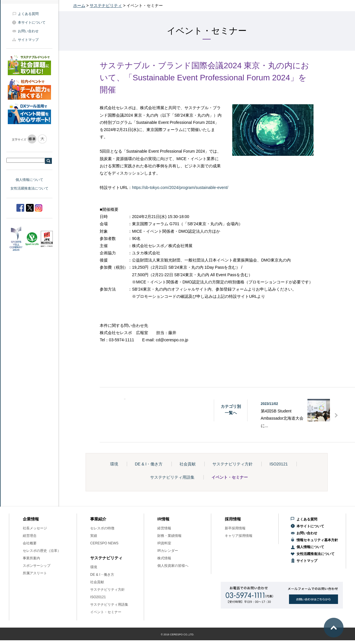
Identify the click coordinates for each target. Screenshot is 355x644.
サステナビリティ (106, 5)
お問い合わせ (28, 31)
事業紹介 (98, 519)
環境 (114, 464)
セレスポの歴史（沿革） (42, 551)
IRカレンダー (168, 551)
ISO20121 (278, 464)
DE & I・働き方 (149, 464)
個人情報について (29, 180)
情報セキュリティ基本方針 (317, 540)
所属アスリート (35, 573)
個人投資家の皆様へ (173, 566)
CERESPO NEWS (104, 543)
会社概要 (30, 543)
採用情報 (233, 519)
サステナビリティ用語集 (172, 477)
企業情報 (31, 519)
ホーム (79, 5)
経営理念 (30, 536)
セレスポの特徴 (102, 528)
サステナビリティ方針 (233, 464)
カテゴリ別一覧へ (231, 410)
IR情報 (163, 519)
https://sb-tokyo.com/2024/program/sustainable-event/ (180, 187)
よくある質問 (28, 14)
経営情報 (164, 528)
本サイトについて (32, 22)
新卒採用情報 (235, 528)
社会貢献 (188, 464)
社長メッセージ (35, 528)
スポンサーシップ (37, 566)
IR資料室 (164, 543)
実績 (94, 536)
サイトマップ (28, 40)
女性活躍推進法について (29, 188)
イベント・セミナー (230, 477)
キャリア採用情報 (239, 536)
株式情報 (164, 558)
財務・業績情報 (169, 536)
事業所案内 (31, 558)
